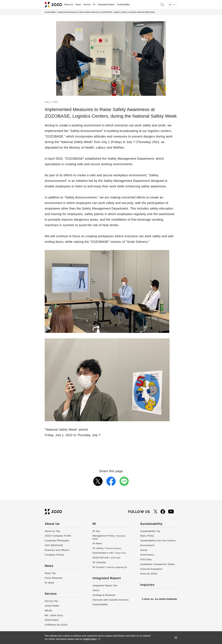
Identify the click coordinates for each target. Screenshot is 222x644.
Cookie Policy (90, 639)
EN (170, 5)
